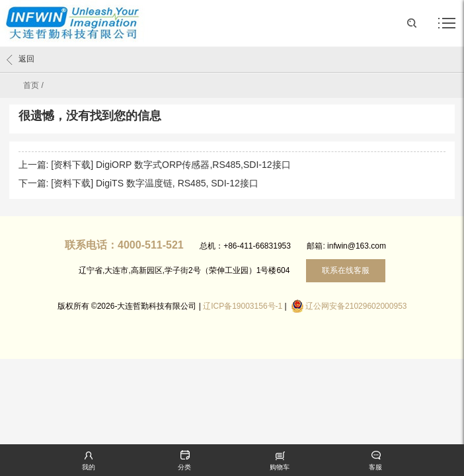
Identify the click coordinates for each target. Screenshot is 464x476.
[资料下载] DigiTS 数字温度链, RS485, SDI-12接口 (155, 183)
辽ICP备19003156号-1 (243, 306)
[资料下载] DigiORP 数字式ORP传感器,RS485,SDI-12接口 (171, 165)
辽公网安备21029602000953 (356, 306)
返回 (20, 59)
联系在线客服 (346, 270)
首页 (31, 85)
